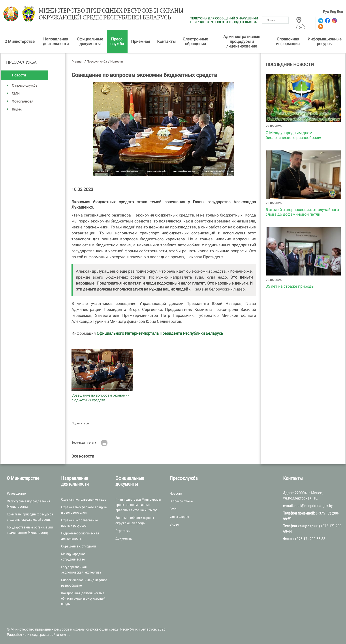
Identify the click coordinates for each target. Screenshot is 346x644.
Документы (124, 539)
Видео (17, 109)
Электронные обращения (195, 41)
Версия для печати (84, 443)
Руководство (16, 493)
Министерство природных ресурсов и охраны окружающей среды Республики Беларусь (111, 14)
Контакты (166, 41)
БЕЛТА (65, 635)
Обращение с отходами (78, 546)
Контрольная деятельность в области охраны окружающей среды (83, 598)
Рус (326, 12)
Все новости (83, 456)
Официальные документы (90, 41)
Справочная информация (288, 41)
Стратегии (123, 531)
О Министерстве (20, 41)
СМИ (16, 93)
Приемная (141, 41)
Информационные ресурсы (325, 41)
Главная (77, 61)
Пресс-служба (117, 41)
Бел (340, 12)
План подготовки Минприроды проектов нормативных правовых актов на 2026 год (138, 505)
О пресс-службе (25, 85)
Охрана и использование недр (84, 499)
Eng (333, 12)
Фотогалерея (23, 101)
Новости (19, 75)
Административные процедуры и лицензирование (242, 41)
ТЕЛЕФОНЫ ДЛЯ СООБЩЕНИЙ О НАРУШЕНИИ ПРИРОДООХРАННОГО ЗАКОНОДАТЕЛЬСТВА (224, 20)
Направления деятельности (56, 41)
